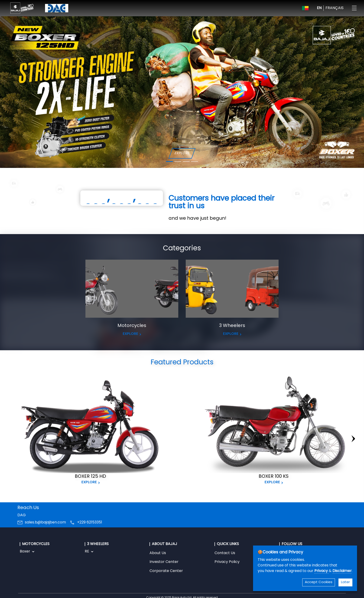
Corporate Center (166, 571)
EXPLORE (182, 153)
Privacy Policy (227, 562)
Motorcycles (132, 326)
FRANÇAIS (335, 8)
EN (319, 8)
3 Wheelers (232, 326)
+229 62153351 (90, 523)
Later (345, 582)
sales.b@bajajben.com (45, 523)
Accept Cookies (319, 582)
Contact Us (225, 553)
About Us (158, 553)
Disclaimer (342, 571)
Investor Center (164, 562)
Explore (89, 482)
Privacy (322, 571)
